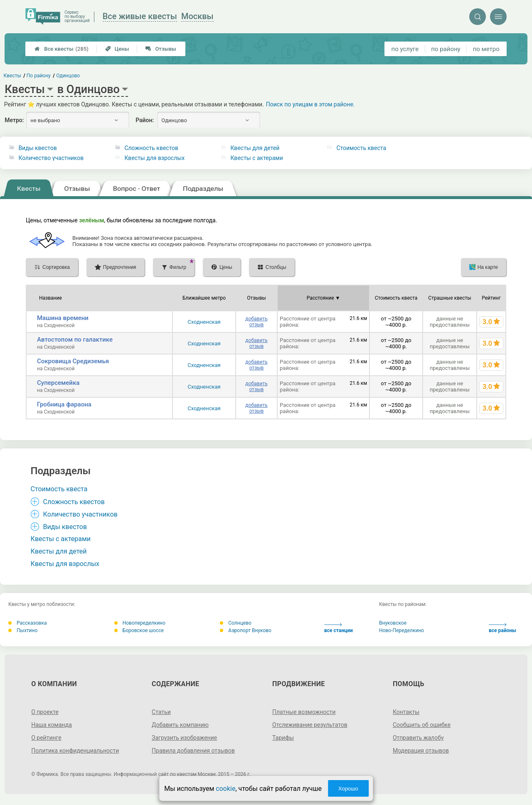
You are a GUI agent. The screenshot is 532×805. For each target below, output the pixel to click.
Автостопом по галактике (75, 340)
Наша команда (52, 725)
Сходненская (204, 322)
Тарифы (283, 738)
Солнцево (236, 623)
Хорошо (348, 789)
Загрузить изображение (184, 738)
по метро (486, 49)
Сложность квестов (151, 148)
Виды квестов (37, 148)
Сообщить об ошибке (422, 725)
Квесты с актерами (256, 158)
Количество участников (51, 158)
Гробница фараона (64, 404)
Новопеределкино (140, 623)
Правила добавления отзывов (193, 751)
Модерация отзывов (421, 751)
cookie (225, 789)
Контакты (406, 712)
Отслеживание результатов (310, 725)
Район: (145, 120)
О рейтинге (46, 738)
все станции (339, 628)
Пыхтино (23, 630)
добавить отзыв (256, 322)
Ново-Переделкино (401, 630)
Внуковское (393, 623)
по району (446, 49)
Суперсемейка (58, 383)
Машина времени (63, 318)
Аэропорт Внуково (246, 630)
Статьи (161, 712)
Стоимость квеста (361, 148)
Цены (117, 49)
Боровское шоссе (139, 630)
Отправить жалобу (418, 738)
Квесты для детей (255, 148)
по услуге (405, 49)
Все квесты (62, 49)
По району (39, 76)
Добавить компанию (180, 725)
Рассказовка (27, 623)
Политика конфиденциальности (75, 751)
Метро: (14, 120)
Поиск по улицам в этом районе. (310, 104)
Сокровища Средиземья (73, 361)
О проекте (45, 712)
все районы (502, 628)
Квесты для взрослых (154, 158)
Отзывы (161, 49)
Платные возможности (304, 712)
